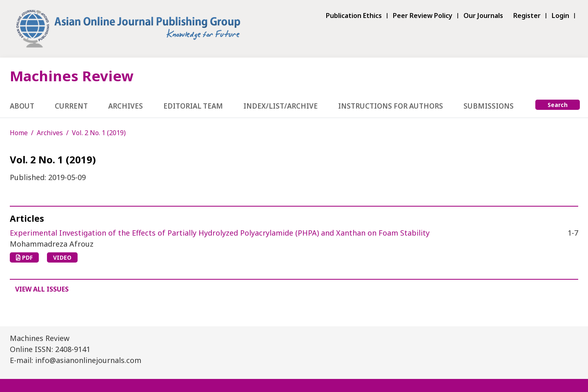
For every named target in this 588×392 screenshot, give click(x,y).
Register (527, 16)
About (22, 106)
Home (19, 133)
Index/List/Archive (281, 106)
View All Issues (42, 289)
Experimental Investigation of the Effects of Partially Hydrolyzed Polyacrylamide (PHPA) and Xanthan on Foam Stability (220, 233)
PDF (24, 257)
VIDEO (62, 257)
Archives (126, 106)
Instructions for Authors (391, 106)
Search (558, 105)
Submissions (489, 106)
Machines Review (72, 76)
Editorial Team (193, 106)
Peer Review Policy (423, 16)
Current (71, 106)
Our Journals (483, 16)
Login (560, 16)
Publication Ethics (354, 16)
